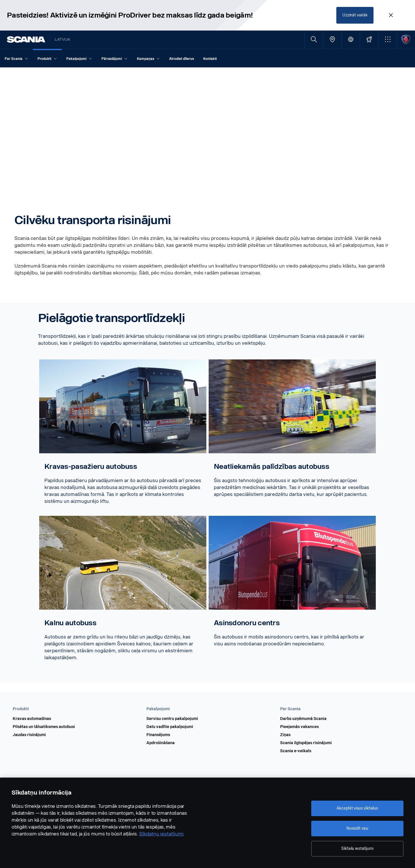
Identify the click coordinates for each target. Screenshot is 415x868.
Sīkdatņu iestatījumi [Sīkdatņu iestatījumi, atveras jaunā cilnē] (161, 834)
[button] (387, 40)
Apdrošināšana (161, 743)
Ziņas (285, 735)
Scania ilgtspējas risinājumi (306, 743)
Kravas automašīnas (32, 719)
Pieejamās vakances (299, 727)
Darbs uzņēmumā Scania (303, 719)
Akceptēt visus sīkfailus (357, 808)
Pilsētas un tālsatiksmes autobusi (44, 727)
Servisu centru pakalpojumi (172, 719)
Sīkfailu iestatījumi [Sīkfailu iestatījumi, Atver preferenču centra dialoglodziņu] (357, 849)
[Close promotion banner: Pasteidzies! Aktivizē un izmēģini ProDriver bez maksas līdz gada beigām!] (391, 15)
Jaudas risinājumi (29, 735)
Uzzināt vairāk (355, 15)
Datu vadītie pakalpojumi (170, 727)
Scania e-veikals (296, 751)
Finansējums (158, 735)
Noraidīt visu (357, 828)
